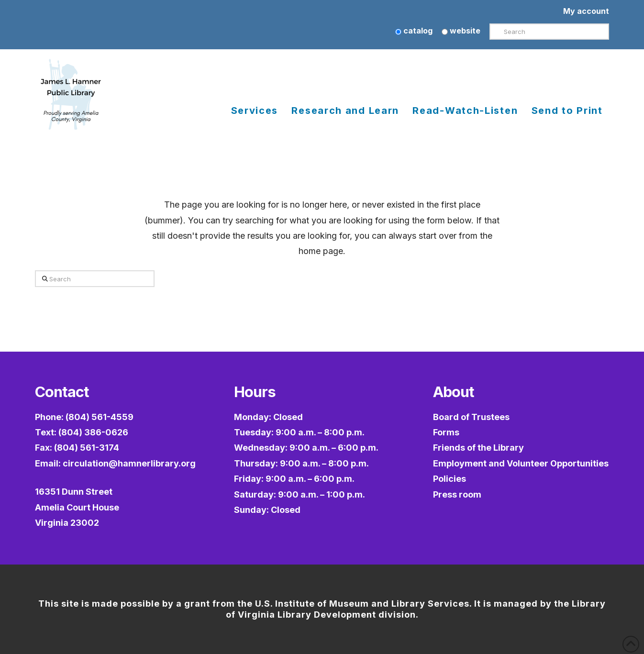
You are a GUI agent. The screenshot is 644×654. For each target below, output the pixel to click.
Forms (446, 432)
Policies (450, 479)
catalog (414, 31)
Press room (457, 494)
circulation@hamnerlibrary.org (129, 463)
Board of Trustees (471, 417)
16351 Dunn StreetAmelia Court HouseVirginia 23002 (77, 507)
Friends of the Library (478, 448)
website (461, 31)
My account (586, 11)
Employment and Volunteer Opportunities (521, 463)
